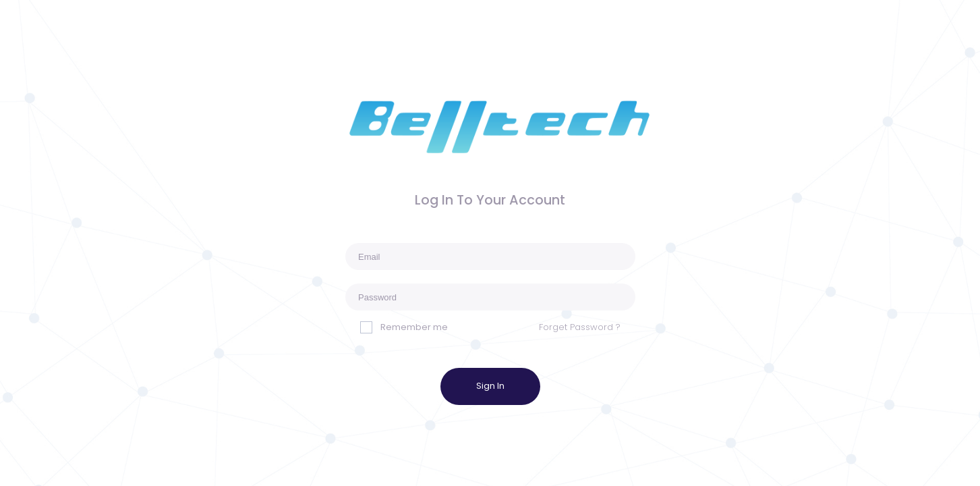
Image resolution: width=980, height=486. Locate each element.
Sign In (490, 386)
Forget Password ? (580, 327)
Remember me (404, 327)
